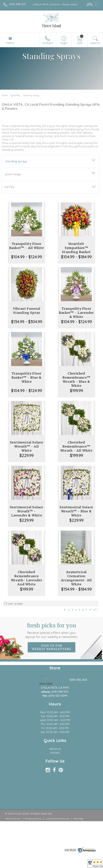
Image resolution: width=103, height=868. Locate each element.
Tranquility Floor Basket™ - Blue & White (27, 378)
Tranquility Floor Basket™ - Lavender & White (76, 313)
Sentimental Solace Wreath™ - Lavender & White (27, 511)
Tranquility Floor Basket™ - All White (27, 246)
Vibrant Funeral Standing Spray (27, 311)
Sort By (9, 187)
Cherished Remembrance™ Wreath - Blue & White (76, 380)
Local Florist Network (57, 819)
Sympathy (15, 95)
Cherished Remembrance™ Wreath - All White (76, 446)
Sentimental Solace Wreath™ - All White (27, 446)
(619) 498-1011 (17, 4)
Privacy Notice (33, 819)
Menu (10, 43)
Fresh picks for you (52, 630)
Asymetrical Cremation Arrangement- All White (76, 578)
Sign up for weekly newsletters (51, 647)
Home (5, 95)
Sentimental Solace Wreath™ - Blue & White (76, 511)
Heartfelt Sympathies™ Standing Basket (76, 248)
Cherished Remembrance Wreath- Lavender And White (27, 578)
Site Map (78, 819)
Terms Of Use (13, 819)
